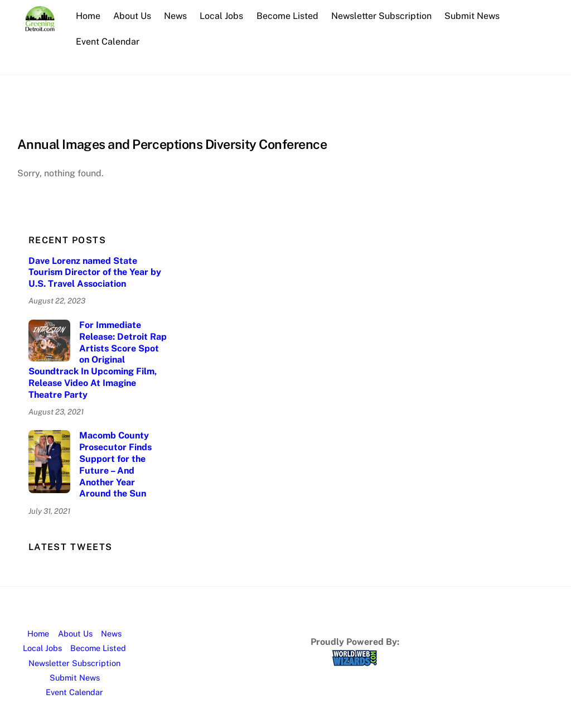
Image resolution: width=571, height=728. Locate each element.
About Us (133, 16)
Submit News (473, 16)
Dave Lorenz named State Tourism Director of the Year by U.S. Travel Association (95, 273)
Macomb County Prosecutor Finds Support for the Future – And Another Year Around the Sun (115, 464)
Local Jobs (222, 16)
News (176, 16)
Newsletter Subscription (382, 16)
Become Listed (287, 16)
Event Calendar (108, 42)
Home (89, 16)
